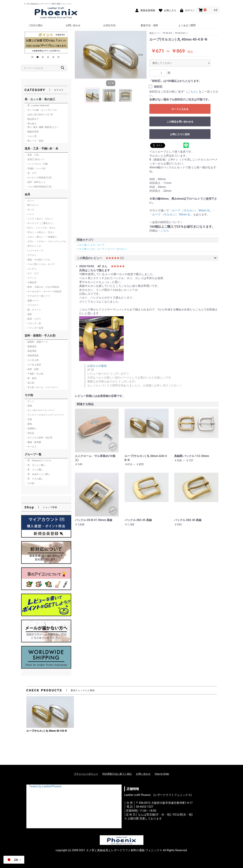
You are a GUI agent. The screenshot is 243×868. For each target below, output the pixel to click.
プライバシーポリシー (86, 774)
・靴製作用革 (32, 132)
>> (141, 55)
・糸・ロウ (31, 173)
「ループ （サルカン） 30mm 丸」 (191, 210)
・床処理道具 (32, 356)
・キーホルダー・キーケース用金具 (43, 291)
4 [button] (49, 58)
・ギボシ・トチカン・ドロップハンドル (46, 241)
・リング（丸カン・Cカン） (39, 219)
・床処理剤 (31, 351)
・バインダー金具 (34, 328)
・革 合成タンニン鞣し (38, 474)
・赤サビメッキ (33, 246)
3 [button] (43, 58)
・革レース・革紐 (34, 141)
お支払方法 (109, 25)
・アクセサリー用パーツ (38, 296)
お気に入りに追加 (180, 134)
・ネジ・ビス (32, 273)
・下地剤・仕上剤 (34, 374)
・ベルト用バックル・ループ (40, 264)
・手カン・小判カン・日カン (40, 232)
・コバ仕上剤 (32, 360)
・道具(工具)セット (35, 159)
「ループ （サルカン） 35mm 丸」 (171, 214)
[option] (46, 43)
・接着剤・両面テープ (37, 342)
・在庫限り (31, 428)
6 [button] (59, 58)
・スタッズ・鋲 (33, 323)
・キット (30, 401)
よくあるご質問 (187, 25)
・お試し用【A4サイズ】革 (39, 115)
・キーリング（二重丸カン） (40, 223)
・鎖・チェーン (33, 310)
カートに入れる (180, 109)
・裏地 (29, 424)
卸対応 (158, 87)
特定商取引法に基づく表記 (117, 774)
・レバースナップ (34, 251)
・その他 (30, 483)
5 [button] (54, 58)
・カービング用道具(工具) (38, 178)
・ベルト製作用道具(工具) (38, 187)
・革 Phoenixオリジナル (38, 461)
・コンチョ (31, 269)
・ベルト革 (31, 136)
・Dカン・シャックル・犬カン (41, 228)
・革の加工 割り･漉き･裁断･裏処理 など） (42, 125)
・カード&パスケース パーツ (40, 410)
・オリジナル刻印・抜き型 (39, 438)
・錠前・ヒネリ (33, 319)
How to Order (162, 774)
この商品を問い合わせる (180, 122)
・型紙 (29, 406)
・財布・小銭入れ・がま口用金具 (42, 287)
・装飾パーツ (32, 301)
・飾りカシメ (32, 205)
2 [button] (38, 58)
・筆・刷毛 (31, 378)
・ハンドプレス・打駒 (37, 164)
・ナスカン (31, 255)
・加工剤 (30, 383)
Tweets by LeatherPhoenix (45, 786)
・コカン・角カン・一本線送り (41, 237)
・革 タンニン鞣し (35, 465)
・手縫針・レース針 (35, 168)
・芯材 (29, 419)
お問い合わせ (73, 25)
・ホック (30, 210)
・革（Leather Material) (37, 105)
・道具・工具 (32, 155)
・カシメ (30, 200)
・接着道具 (31, 346)
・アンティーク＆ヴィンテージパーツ (44, 415)
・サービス (31, 447)
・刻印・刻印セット (35, 182)
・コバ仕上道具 (33, 365)
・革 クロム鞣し (34, 479)
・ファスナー (32, 305)
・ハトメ (30, 214)
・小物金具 (31, 282)
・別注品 (30, 433)
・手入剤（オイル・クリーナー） (42, 387)
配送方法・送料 (149, 25)
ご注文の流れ (35, 25)
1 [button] (33, 58)
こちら (192, 92)
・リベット (31, 278)
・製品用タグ (32, 119)
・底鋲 (29, 314)
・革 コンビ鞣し (34, 470)
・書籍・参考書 (33, 442)
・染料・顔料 (32, 369)
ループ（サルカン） (118, 249)
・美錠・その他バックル (38, 260)
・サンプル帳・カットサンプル (41, 110)
